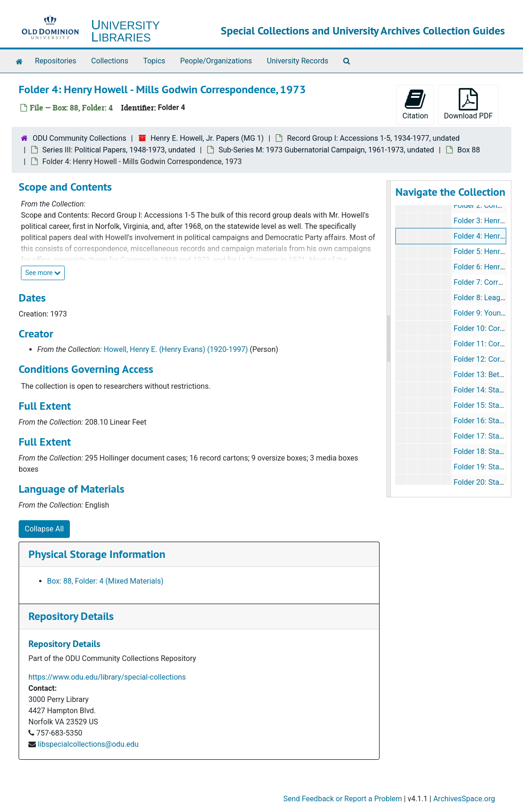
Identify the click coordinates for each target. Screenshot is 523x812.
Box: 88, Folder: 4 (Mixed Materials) (105, 581)
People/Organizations (216, 61)
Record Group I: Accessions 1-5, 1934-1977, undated (373, 138)
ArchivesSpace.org (464, 799)
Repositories (56, 61)
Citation (415, 104)
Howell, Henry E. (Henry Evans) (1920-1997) (176, 349)
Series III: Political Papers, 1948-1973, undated (119, 150)
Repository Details (71, 616)
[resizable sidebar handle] (389, 339)
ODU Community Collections (79, 138)
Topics (154, 61)
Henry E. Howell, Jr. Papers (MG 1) (207, 138)
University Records (298, 61)
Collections (110, 61)
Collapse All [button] (44, 529)
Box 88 (469, 150)
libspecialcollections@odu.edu (88, 744)
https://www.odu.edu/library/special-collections (107, 677)
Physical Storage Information (97, 554)
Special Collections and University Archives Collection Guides (363, 31)
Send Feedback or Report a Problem (343, 799)
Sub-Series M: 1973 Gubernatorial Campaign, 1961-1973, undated (326, 150)
